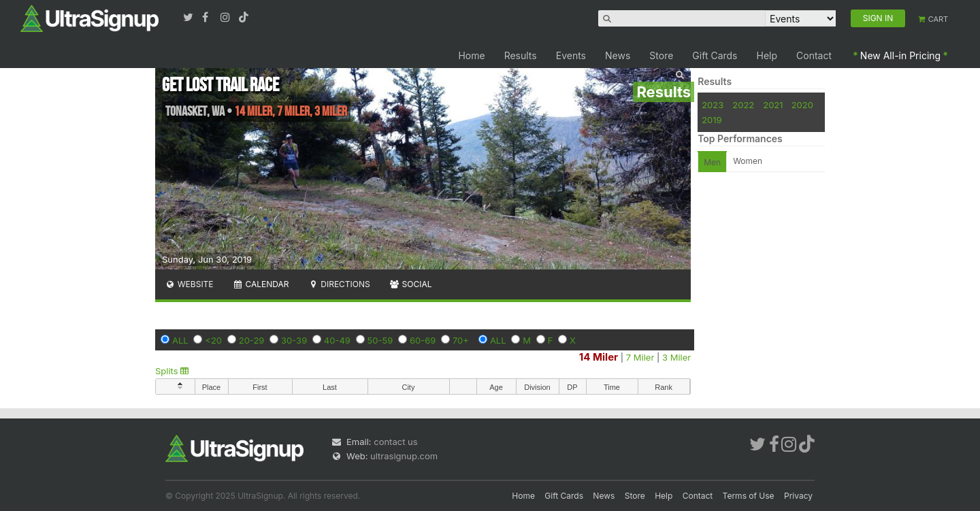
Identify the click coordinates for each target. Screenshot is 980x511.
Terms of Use (749, 496)
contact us (395, 442)
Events (571, 55)
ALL (180, 340)
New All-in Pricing (900, 55)
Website (189, 284)
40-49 (337, 340)
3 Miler (676, 357)
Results (521, 55)
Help (767, 55)
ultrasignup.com (404, 456)
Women (748, 161)
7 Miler (640, 357)
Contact (814, 55)
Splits (172, 371)
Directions (339, 284)
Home (471, 55)
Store (661, 55)
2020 (802, 105)
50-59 (380, 340)
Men (712, 162)
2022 (743, 105)
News (618, 55)
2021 (773, 105)
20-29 (252, 340)
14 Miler (599, 357)
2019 (712, 120)
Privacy (798, 496)
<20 (213, 340)
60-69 (423, 340)
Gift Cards (715, 55)
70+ (461, 340)
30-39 (294, 340)
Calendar (261, 284)
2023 (713, 105)
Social (411, 284)
